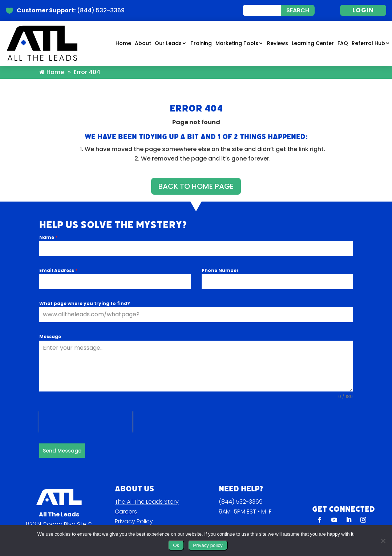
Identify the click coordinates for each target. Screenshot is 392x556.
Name (48, 230)
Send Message (62, 443)
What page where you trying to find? (85, 296)
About (143, 44)
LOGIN (363, 10)
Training (201, 44)
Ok (176, 545)
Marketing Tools (237, 44)
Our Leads (168, 44)
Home (123, 44)
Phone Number (220, 263)
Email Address (58, 263)
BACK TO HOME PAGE (196, 178)
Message (50, 329)
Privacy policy (208, 545)
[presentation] (86, 414)
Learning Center (313, 44)
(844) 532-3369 (241, 492)
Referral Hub (368, 44)
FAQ (343, 44)
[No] (383, 541)
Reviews (278, 44)
